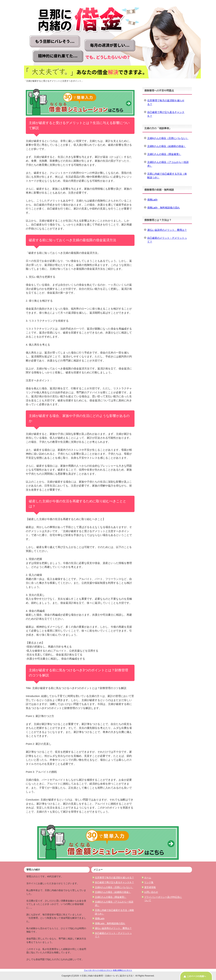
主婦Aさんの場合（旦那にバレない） (168, 138)
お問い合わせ (151, 892)
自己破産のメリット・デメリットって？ (167, 240)
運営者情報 (150, 887)
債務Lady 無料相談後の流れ (164, 208)
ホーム (148, 878)
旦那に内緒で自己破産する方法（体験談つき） (167, 176)
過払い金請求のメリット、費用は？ (167, 230)
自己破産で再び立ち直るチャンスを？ (166, 114)
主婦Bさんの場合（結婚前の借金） (167, 146)
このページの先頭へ (196, 976)
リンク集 (149, 882)
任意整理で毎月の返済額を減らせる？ (166, 102)
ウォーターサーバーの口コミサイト (98, 970)
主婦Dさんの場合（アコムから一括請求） (168, 164)
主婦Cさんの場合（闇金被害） (164, 154)
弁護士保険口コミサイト (122, 970)
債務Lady (152, 200)
